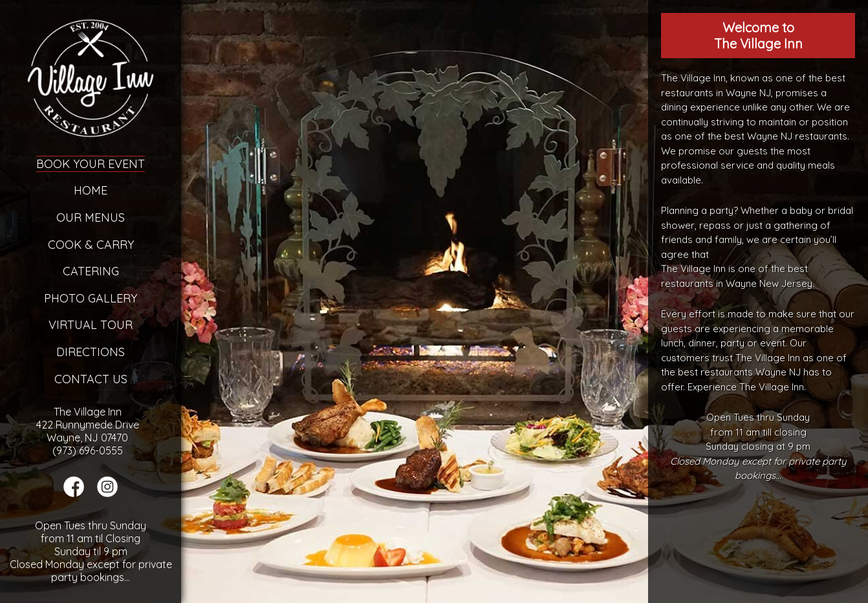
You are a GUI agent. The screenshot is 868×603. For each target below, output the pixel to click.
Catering (91, 271)
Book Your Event (91, 164)
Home (91, 190)
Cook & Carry (91, 245)
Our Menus (91, 217)
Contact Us (91, 379)
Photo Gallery (91, 298)
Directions (91, 352)
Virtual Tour (91, 325)
